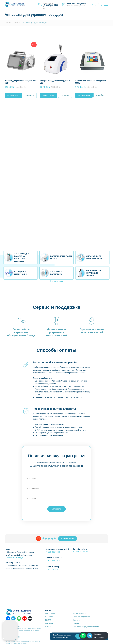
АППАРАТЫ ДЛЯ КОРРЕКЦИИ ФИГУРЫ (94, 273)
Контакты (77, 620)
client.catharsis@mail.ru (77, 4)
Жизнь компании (80, 613)
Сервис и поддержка (81, 617)
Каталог (17, 23)
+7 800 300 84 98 (53, 552)
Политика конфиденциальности (86, 627)
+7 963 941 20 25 (53, 560)
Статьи (48, 627)
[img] (90, 636)
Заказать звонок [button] (48, 3)
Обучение (49, 623)
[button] (21, 66)
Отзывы (76, 623)
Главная (8, 23)
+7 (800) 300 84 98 (51, 5)
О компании (50, 613)
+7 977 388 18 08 (81, 552)
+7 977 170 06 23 (53, 569)
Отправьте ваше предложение (76, 6)
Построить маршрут (14, 558)
